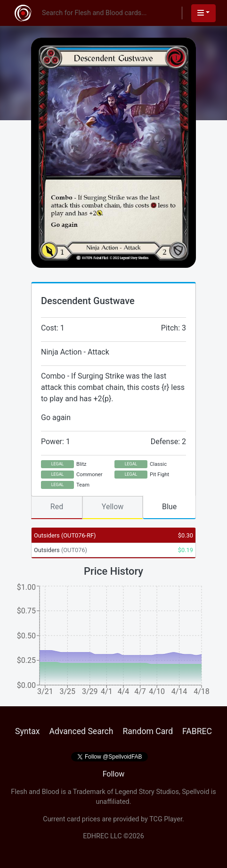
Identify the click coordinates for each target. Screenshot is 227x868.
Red (57, 507)
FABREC (197, 731)
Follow (114, 774)
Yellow (113, 507)
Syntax (28, 731)
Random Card (148, 731)
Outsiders (65, 535)
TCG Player (166, 819)
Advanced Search (81, 731)
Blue (169, 507)
